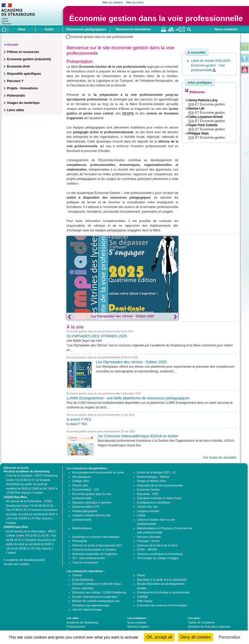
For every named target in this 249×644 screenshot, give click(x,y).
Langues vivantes (148, 511)
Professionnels (76, 627)
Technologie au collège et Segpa (158, 558)
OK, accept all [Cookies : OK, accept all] (159, 637)
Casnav (77, 575)
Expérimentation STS (86, 507)
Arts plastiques (82, 477)
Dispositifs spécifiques (24, 74)
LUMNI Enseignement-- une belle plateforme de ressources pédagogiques (128, 398)
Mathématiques (82, 528)
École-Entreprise (83, 580)
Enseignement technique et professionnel (163, 592)
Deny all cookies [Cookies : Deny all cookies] (196, 637)
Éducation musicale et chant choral (159, 498)
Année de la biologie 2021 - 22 (156, 472)
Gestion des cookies (17, 564)
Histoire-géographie (85, 511)
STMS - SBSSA (147, 549)
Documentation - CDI (86, 489)
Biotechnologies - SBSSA (153, 477)
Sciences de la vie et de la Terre (157, 545)
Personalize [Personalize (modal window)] (230, 637)
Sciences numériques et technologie (160, 554)
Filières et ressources (23, 52)
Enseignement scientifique (154, 502)
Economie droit (18, 66)
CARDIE (142, 597)
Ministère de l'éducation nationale (209, 627)
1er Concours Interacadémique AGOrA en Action (138, 436)
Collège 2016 (81, 481)
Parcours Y (15, 81)
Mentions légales (138, 627)
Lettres (141, 515)
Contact (38, 493)
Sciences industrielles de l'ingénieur (95, 554)
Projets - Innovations (22, 88)
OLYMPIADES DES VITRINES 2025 (97, 336)
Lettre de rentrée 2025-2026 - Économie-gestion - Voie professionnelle (211, 65)
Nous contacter (226, 29)
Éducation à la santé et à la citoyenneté (162, 580)
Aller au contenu (113, 2)
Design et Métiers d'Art (151, 481)
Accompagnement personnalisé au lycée (98, 472)
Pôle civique (145, 601)
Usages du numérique (23, 103)
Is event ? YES (79, 419)
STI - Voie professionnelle (89, 558)
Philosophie (80, 541)
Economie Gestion (149, 489)
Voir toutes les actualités (220, 458)
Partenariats (16, 96)
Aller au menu (135, 2)
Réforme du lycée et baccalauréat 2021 (97, 545)
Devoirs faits (80, 485)
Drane (141, 575)
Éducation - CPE (148, 494)
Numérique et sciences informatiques (96, 537)
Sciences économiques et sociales (94, 549)
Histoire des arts (147, 507)
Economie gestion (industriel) (29, 59)
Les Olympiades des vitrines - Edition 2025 (122, 316)
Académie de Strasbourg (82, 622)
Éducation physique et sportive (92, 502)
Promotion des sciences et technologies (162, 605)
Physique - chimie (148, 541)
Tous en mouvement (85, 562)
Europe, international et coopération (95, 597)
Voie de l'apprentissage (87, 609)
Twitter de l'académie (202, 622)
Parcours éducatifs (149, 537)
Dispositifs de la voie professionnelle (160, 485)
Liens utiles (16, 110)
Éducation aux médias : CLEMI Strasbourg (99, 592)
